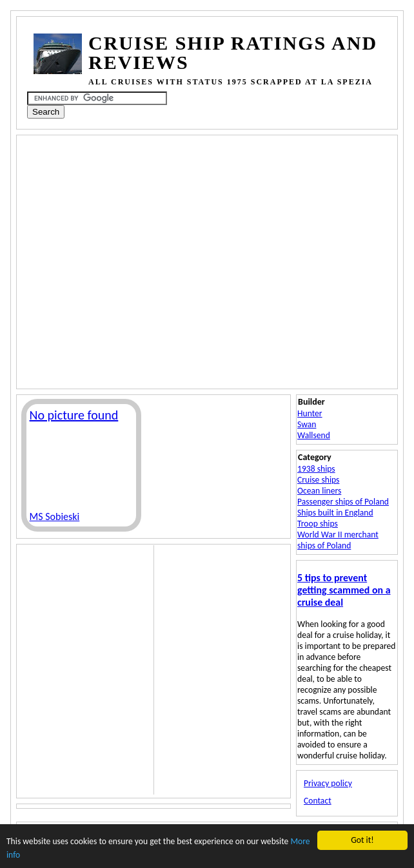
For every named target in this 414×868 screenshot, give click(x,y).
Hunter (310, 413)
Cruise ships (318, 480)
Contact (318, 801)
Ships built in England (335, 513)
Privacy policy (328, 783)
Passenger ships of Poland (343, 502)
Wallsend (314, 435)
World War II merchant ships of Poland (338, 540)
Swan (307, 424)
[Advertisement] (125, 261)
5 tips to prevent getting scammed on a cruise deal (344, 590)
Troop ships (318, 524)
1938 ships (316, 469)
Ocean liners (319, 491)
